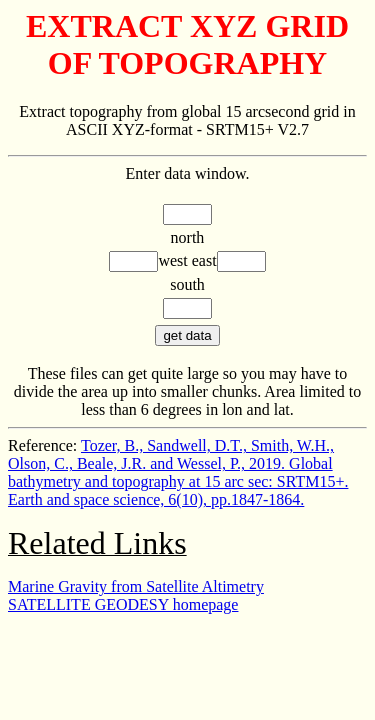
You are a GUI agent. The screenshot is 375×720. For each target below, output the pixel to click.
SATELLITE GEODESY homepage (123, 604)
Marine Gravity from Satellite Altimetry (136, 586)
